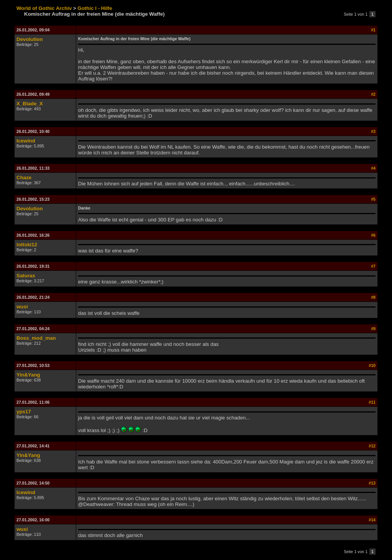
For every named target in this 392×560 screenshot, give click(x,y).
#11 (372, 402)
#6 (373, 235)
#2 (373, 94)
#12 (372, 446)
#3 (373, 131)
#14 (372, 520)
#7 (373, 266)
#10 (372, 365)
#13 (372, 483)
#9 (373, 329)
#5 (373, 199)
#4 (373, 168)
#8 (373, 297)
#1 (373, 30)
